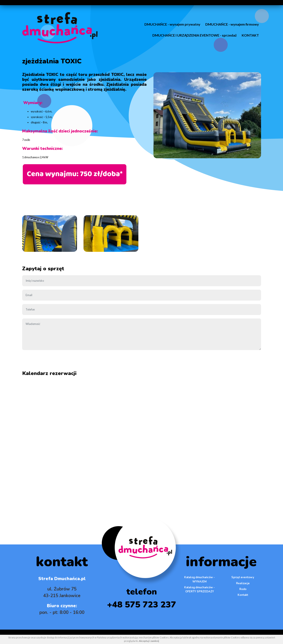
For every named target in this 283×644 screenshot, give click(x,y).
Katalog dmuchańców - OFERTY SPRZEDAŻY (199, 589)
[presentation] (55, 362)
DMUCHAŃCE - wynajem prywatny (172, 24)
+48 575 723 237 (141, 605)
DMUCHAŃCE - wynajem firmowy (232, 24)
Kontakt (243, 595)
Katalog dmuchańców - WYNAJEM (199, 579)
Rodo (243, 589)
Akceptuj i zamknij (149, 641)
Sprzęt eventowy (243, 577)
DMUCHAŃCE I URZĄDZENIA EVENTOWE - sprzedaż (195, 35)
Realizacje (243, 583)
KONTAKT (250, 35)
